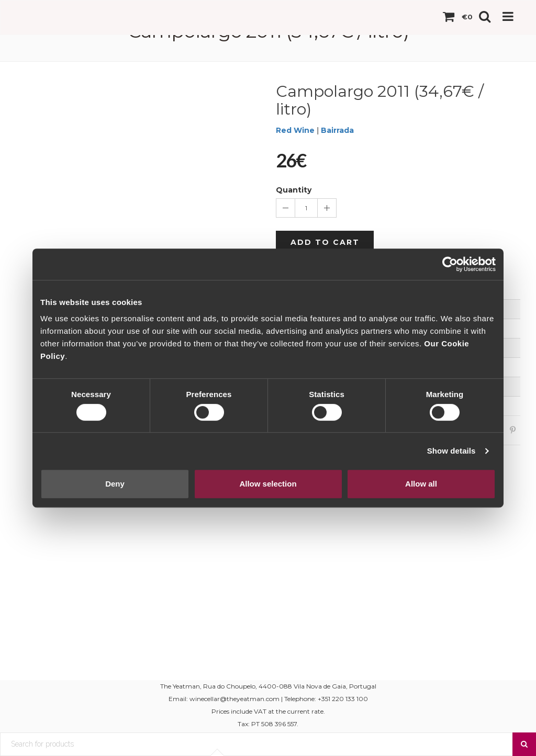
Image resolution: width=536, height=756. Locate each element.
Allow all (421, 484)
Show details (451, 451)
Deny (115, 484)
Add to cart (325, 242)
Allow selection (268, 484)
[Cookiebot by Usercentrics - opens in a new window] (450, 264)
